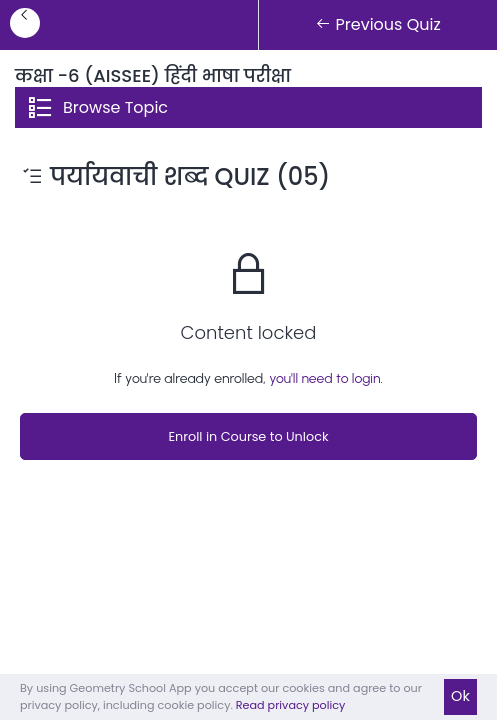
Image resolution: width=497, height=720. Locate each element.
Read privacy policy (291, 705)
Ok (460, 696)
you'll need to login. (326, 378)
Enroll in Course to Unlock (248, 436)
